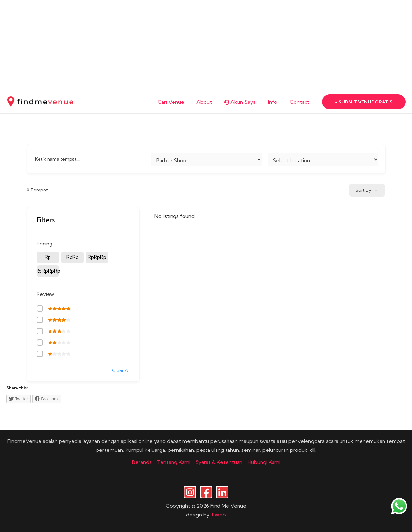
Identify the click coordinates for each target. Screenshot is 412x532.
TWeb (218, 515)
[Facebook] (206, 492)
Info (276, 102)
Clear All (121, 370)
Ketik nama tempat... (57, 159)
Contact (301, 102)
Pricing (45, 244)
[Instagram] (190, 492)
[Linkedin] (222, 492)
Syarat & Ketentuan (219, 462)
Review (45, 294)
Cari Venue (180, 102)
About (211, 102)
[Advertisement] (194, 45)
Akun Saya (245, 102)
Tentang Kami (174, 462)
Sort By (363, 190)
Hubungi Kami (264, 462)
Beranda (142, 462)
